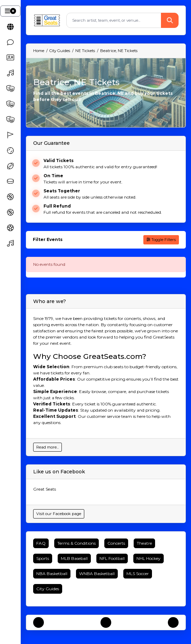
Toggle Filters (161, 240)
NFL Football (112, 558)
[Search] (114, 20)
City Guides (48, 589)
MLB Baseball (74, 558)
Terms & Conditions (77, 543)
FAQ (41, 543)
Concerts (116, 543)
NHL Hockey (149, 558)
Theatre (144, 543)
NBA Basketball (52, 573)
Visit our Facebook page (59, 514)
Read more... (47, 447)
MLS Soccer (138, 573)
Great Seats (45, 489)
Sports (43, 558)
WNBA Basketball (97, 573)
